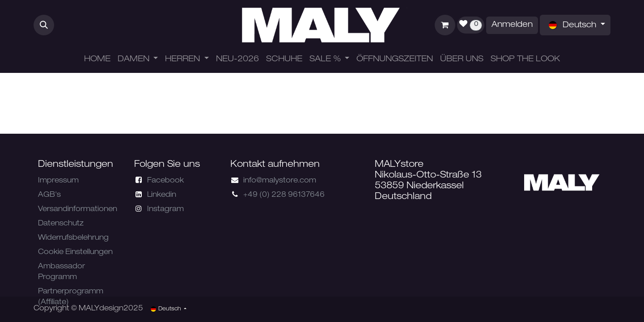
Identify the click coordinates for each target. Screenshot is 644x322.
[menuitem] (97, 60)
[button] (44, 25)
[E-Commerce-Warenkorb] (445, 25)
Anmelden (512, 25)
